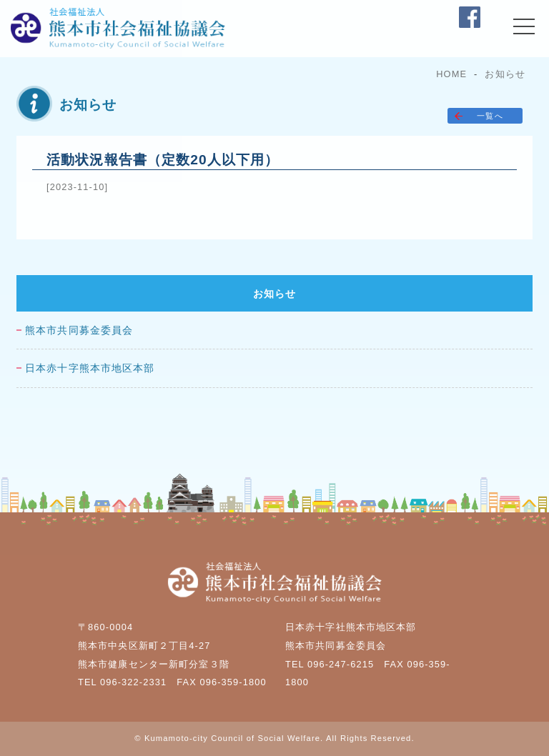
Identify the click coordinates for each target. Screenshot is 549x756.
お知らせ (505, 74)
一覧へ (490, 116)
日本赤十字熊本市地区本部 (90, 368)
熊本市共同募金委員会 (79, 330)
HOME (451, 74)
